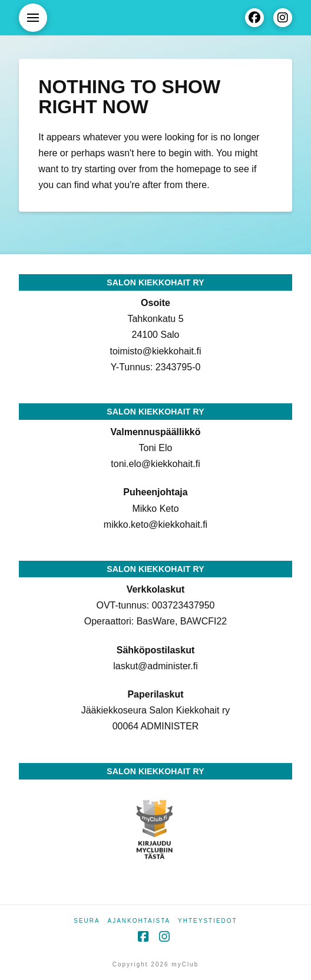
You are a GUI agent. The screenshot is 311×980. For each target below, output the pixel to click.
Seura (87, 921)
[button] (33, 18)
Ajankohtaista (139, 921)
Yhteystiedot (208, 921)
